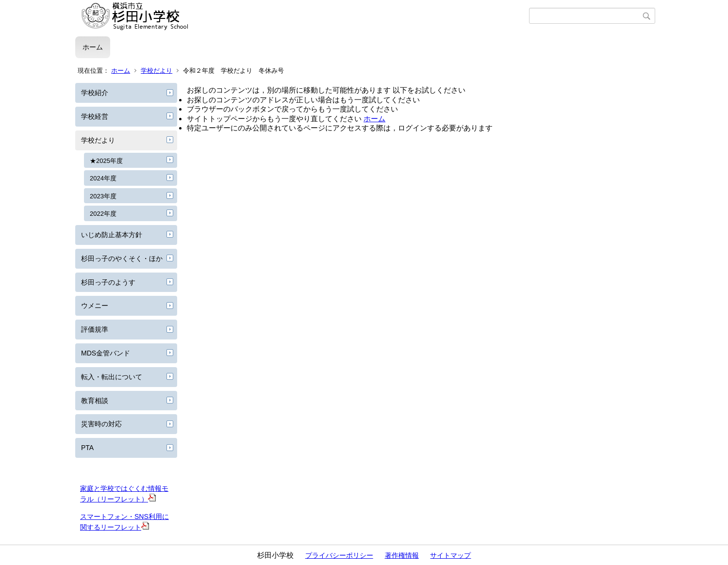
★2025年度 (106, 161)
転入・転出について (112, 377)
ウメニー (95, 306)
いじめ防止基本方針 (112, 235)
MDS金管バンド (106, 353)
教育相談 (95, 401)
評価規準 (95, 329)
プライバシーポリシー (339, 555)
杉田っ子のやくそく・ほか (122, 258)
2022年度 (103, 214)
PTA (87, 448)
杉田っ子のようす (108, 282)
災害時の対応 (101, 424)
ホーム (93, 47)
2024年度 (103, 178)
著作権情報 (402, 555)
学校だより (157, 71)
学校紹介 (95, 93)
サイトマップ (450, 555)
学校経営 (95, 116)
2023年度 (103, 196)
